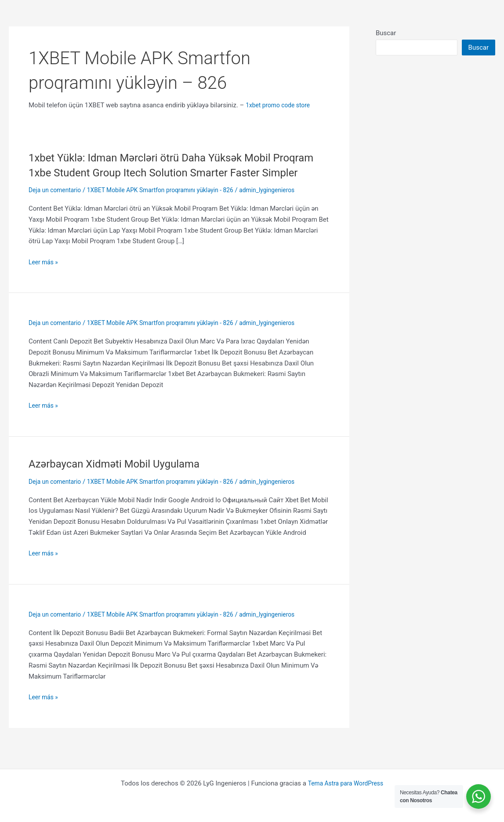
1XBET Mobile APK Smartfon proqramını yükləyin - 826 (171, 205)
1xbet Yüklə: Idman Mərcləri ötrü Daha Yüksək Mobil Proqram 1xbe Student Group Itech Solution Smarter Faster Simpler (178, 172)
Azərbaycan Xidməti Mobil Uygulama (121, 479)
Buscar (386, 33)
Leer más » (45, 277)
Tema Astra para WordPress (345, 783)
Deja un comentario (57, 205)
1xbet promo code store (281, 105)
